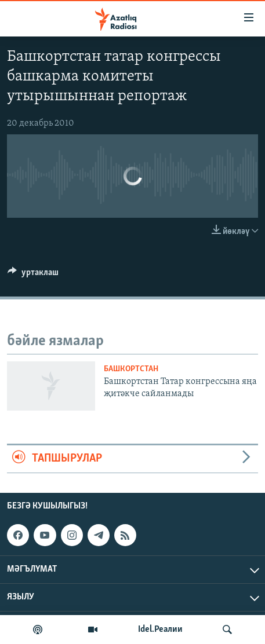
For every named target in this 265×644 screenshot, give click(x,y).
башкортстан (131, 369)
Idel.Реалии (160, 630)
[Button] (33, 275)
